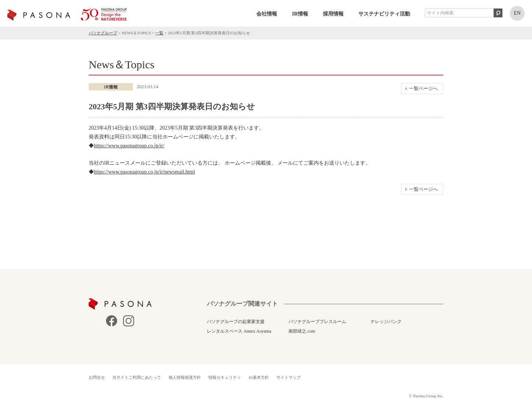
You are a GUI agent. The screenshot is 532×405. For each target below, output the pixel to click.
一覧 (159, 33)
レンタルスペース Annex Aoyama (239, 331)
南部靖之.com (302, 331)
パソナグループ (103, 33)
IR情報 (300, 14)
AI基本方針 (259, 377)
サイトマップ (289, 377)
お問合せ (97, 377)
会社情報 (267, 14)
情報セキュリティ (225, 377)
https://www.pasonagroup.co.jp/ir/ (129, 146)
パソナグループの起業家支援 (236, 322)
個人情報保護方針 (185, 377)
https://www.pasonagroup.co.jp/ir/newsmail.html (144, 172)
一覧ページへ (423, 88)
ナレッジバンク (386, 322)
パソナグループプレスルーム (317, 322)
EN (517, 13)
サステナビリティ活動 (384, 14)
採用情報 (333, 14)
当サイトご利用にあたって (137, 377)
